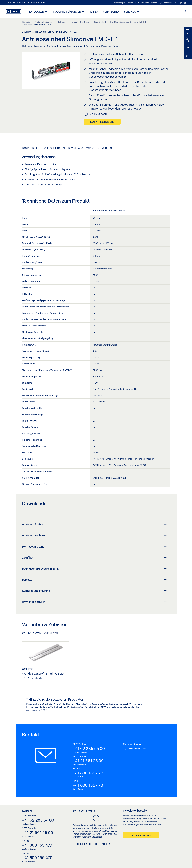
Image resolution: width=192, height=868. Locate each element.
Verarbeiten (111, 12)
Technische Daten (53, 148)
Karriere (154, 3)
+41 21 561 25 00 (88, 761)
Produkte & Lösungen (66, 12)
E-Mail (44, 710)
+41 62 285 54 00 (89, 748)
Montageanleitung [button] (94, 546)
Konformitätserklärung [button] (94, 591)
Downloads (75, 148)
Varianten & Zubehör (100, 148)
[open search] (185, 11)
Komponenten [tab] (32, 633)
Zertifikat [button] (94, 558)
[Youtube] (185, 3)
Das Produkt (30, 148)
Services (130, 12)
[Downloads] (188, 56)
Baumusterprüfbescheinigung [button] (94, 569)
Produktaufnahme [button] (94, 524)
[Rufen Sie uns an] (188, 40)
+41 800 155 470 (88, 785)
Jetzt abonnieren (141, 835)
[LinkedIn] (182, 3)
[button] (166, 3)
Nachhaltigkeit (120, 3)
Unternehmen (144, 3)
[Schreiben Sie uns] (188, 48)
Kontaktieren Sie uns (102, 122)
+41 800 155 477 (88, 773)
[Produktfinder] (188, 32)
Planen (94, 12)
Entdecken (37, 12)
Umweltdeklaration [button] (94, 602)
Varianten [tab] (51, 633)
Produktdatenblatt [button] (94, 535)
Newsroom (132, 3)
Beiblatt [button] (94, 580)
